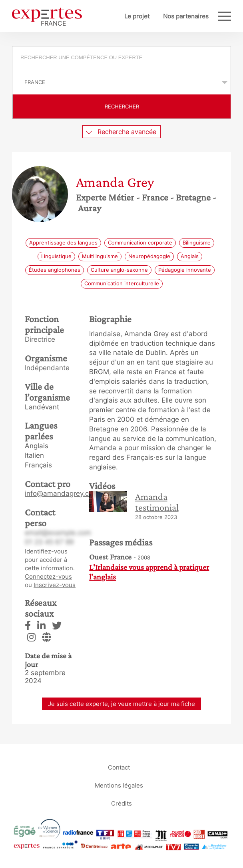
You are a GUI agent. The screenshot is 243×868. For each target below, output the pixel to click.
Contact (119, 767)
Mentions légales (119, 785)
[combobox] (121, 58)
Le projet (137, 16)
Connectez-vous (48, 576)
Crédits (121, 803)
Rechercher (122, 106)
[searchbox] (126, 58)
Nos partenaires (186, 16)
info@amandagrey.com (62, 493)
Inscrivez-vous (55, 585)
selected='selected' (121, 82)
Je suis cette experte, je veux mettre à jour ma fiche (121, 704)
